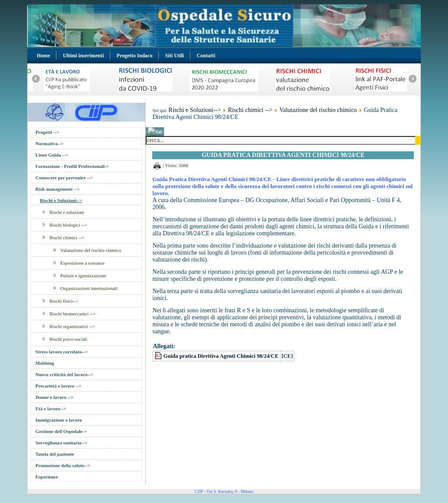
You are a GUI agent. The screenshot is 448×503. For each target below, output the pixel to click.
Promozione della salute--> (63, 465)
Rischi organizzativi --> (72, 326)
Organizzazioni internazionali (89, 288)
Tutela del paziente (55, 454)
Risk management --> (58, 189)
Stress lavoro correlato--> (61, 352)
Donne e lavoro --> (54, 397)
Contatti (206, 56)
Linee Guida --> (52, 155)
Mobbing (45, 363)
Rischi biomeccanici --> (73, 314)
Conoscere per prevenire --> (64, 178)
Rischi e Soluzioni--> (61, 200)
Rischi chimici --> (67, 238)
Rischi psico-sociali (68, 339)
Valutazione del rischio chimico (91, 250)
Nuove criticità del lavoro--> (64, 374)
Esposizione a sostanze (82, 263)
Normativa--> (49, 143)
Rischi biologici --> (68, 225)
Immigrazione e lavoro (59, 420)
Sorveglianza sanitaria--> (61, 443)
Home (44, 56)
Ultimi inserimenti (84, 56)
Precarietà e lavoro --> (58, 386)
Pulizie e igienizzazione (83, 276)
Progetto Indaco (134, 56)
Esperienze (47, 477)
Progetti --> (47, 132)
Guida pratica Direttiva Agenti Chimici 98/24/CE (221, 356)
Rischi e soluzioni (67, 212)
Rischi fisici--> (64, 301)
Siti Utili (174, 56)
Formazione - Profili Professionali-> (72, 166)
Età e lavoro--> (51, 409)
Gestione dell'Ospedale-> (61, 431)
